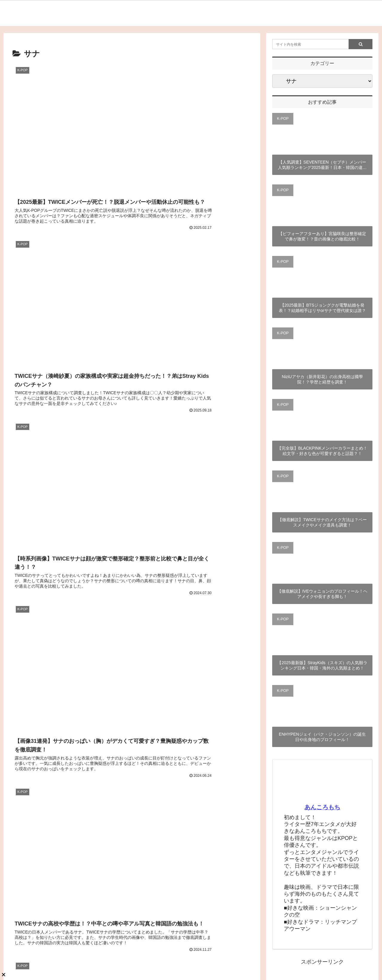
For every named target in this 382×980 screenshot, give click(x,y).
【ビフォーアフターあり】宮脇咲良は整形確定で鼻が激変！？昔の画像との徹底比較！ (322, 236)
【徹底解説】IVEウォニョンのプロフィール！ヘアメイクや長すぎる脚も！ (322, 594)
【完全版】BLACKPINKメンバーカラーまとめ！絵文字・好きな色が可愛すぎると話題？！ (322, 451)
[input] (322, 44)
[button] (361, 44)
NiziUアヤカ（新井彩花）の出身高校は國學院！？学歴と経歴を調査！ (322, 379)
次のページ (132, 522)
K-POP (283, 119)
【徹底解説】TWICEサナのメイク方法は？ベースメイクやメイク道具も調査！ (322, 522)
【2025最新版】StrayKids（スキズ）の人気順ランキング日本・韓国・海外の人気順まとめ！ (322, 665)
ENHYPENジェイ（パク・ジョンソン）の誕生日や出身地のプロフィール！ (322, 737)
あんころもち (322, 807)
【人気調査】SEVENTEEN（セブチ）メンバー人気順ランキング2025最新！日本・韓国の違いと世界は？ (322, 165)
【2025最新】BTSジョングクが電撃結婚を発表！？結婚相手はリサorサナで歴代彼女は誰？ (322, 308)
